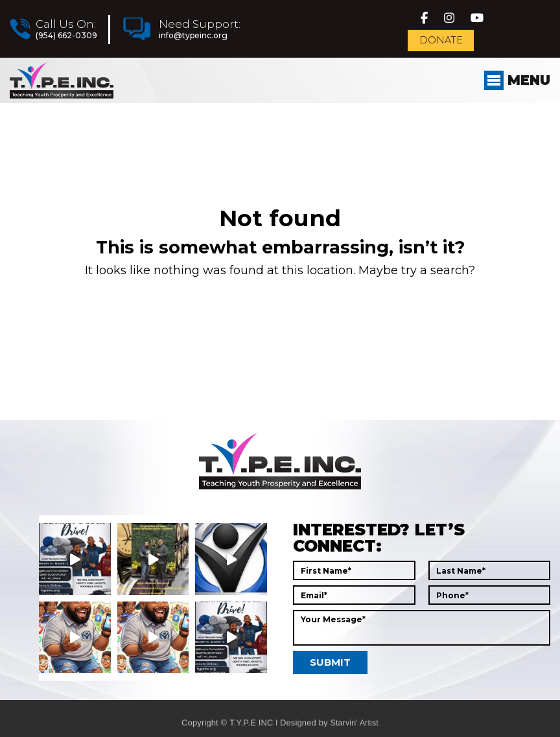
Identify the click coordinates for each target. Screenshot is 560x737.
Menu (514, 95)
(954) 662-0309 (66, 40)
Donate (443, 48)
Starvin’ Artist (354, 731)
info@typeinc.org (192, 40)
